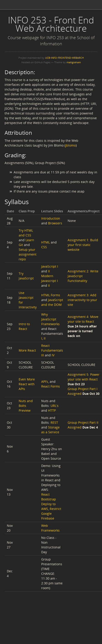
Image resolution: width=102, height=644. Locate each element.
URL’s (55, 406)
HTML (46, 242)
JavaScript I (50, 266)
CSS (44, 247)
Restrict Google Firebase (51, 513)
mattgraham (74, 62)
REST (54, 422)
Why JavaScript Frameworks (50, 319)
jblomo (71, 145)
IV (53, 355)
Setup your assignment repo (28, 254)
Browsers (55, 223)
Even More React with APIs (27, 384)
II (49, 271)
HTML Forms (51, 295)
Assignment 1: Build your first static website (83, 245)
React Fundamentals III (52, 350)
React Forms (51, 386)
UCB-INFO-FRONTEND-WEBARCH (64, 58)
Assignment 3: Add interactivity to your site (82, 300)
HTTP (52, 410)
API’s (45, 382)
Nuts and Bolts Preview (26, 406)
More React (27, 350)
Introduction (51, 218)
